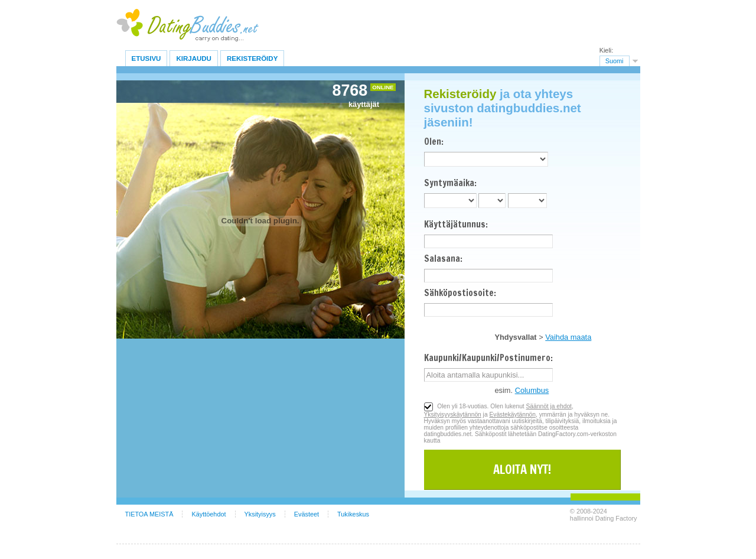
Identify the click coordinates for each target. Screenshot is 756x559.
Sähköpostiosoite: (460, 293)
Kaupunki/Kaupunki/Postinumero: (488, 358)
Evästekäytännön (512, 415)
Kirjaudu (194, 58)
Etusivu (146, 58)
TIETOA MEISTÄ (149, 514)
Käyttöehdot (208, 514)
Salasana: (443, 259)
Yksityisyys (260, 514)
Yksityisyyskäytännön (453, 415)
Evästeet (307, 514)
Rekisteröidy (252, 58)
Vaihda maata (568, 337)
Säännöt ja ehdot (549, 406)
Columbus (532, 390)
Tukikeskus (353, 514)
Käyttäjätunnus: (456, 224)
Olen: (434, 142)
